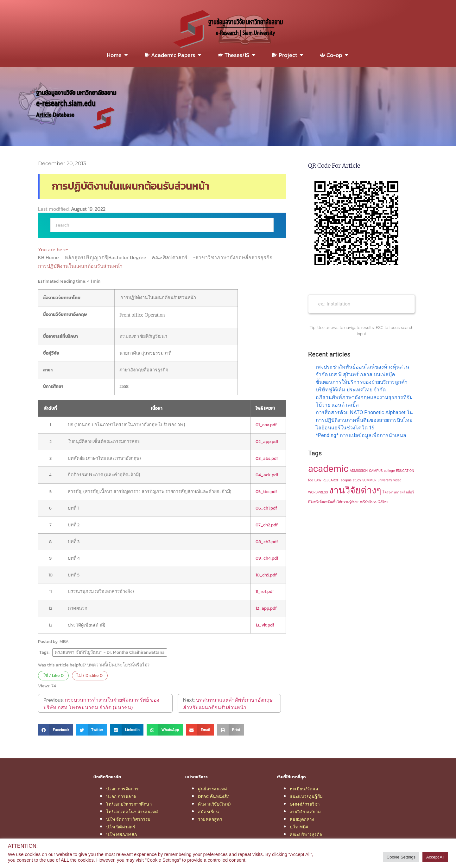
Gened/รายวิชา (305, 804)
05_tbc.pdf (266, 492)
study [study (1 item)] (357, 480)
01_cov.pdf (266, 425)
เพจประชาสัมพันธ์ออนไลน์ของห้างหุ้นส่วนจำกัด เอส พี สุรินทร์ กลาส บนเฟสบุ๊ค (362, 371)
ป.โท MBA (299, 827)
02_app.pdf (267, 441)
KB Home (49, 257)
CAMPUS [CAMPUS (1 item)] (376, 471)
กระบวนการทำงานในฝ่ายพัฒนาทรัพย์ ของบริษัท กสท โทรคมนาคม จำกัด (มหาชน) (101, 704)
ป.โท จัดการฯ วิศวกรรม (128, 819)
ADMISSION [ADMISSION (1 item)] (359, 471)
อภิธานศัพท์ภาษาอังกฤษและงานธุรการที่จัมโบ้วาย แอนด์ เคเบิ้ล (364, 401)
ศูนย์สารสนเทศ (212, 789)
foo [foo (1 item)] (311, 480)
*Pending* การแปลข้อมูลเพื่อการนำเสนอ (361, 435)
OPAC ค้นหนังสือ (214, 796)
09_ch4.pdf (267, 558)
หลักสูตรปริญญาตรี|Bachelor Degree (106, 257)
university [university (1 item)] (385, 480)
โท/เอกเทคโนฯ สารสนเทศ (132, 812)
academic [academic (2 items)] (328, 469)
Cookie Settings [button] (401, 857)
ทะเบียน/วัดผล (304, 789)
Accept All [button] (435, 857)
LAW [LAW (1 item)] (318, 480)
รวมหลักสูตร (210, 819)
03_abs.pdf (267, 458)
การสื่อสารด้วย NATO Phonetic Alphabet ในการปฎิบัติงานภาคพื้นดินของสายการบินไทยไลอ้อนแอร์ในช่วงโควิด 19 (364, 420)
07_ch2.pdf (267, 525)
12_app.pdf (266, 608)
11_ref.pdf (265, 591)
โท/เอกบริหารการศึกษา (129, 804)
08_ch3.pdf (267, 542)
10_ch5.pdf (266, 575)
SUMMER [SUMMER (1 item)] (369, 480)
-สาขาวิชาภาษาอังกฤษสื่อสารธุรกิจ (233, 257)
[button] (56, 730)
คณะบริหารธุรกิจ (306, 834)
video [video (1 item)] (397, 480)
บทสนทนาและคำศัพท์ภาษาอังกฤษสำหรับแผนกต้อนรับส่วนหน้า (228, 704)
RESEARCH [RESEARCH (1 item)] (331, 480)
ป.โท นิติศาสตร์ (121, 827)
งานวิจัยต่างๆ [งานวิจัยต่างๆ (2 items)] (355, 490)
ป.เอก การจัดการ (122, 789)
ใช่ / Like (53, 675)
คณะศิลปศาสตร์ (170, 257)
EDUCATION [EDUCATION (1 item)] (405, 471)
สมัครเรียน (208, 812)
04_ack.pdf (267, 475)
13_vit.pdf (265, 625)
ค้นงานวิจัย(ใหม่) (214, 804)
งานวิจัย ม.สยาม (305, 812)
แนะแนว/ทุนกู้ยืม (306, 796)
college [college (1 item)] (389, 471)
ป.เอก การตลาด (121, 796)
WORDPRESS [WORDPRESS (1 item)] (318, 492)
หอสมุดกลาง (302, 819)
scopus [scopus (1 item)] (346, 480)
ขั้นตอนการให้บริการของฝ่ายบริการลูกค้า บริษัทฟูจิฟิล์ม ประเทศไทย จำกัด (362, 386)
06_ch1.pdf (266, 508)
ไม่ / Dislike (90, 675)
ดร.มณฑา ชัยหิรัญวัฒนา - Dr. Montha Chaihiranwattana (110, 652)
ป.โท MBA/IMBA (122, 834)
